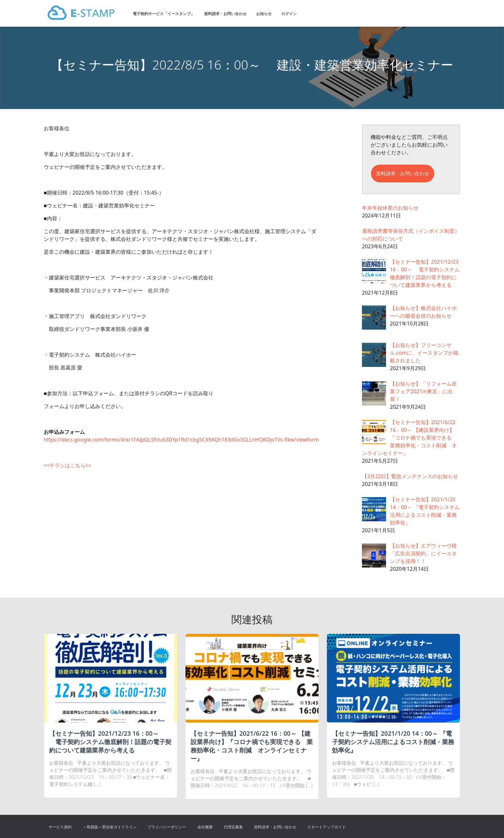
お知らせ (264, 14)
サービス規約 (60, 827)
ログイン (289, 14)
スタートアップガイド (327, 827)
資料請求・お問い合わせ (225, 14)
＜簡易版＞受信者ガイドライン (110, 827)
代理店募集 (233, 827)
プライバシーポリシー (167, 827)
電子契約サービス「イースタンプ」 (164, 14)
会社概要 (205, 827)
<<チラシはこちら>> (68, 465)
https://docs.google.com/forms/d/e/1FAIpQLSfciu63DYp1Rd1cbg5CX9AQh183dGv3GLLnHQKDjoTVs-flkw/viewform (181, 440)
